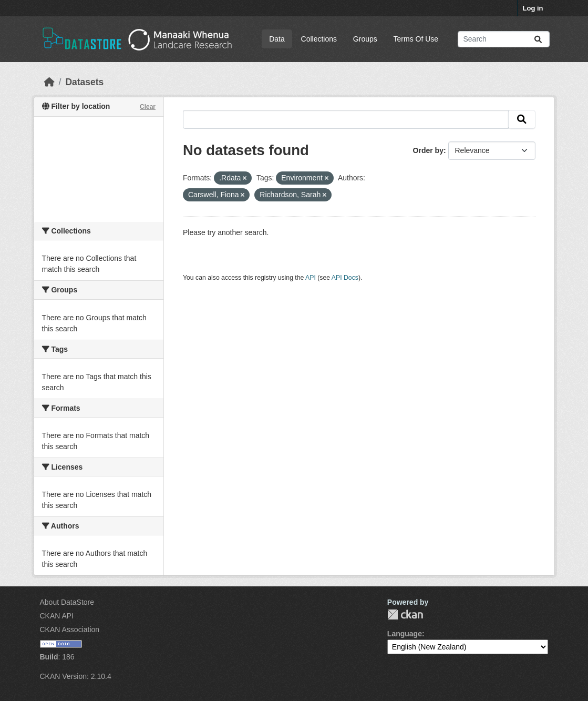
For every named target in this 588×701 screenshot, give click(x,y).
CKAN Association (70, 629)
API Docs (345, 278)
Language (405, 634)
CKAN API (57, 616)
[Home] (49, 82)
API (311, 278)
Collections (319, 39)
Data (277, 39)
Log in (533, 8)
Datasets (84, 82)
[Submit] (538, 39)
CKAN (405, 614)
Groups (365, 39)
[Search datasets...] (504, 39)
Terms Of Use (416, 39)
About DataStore (67, 602)
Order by (428, 150)
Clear (148, 107)
